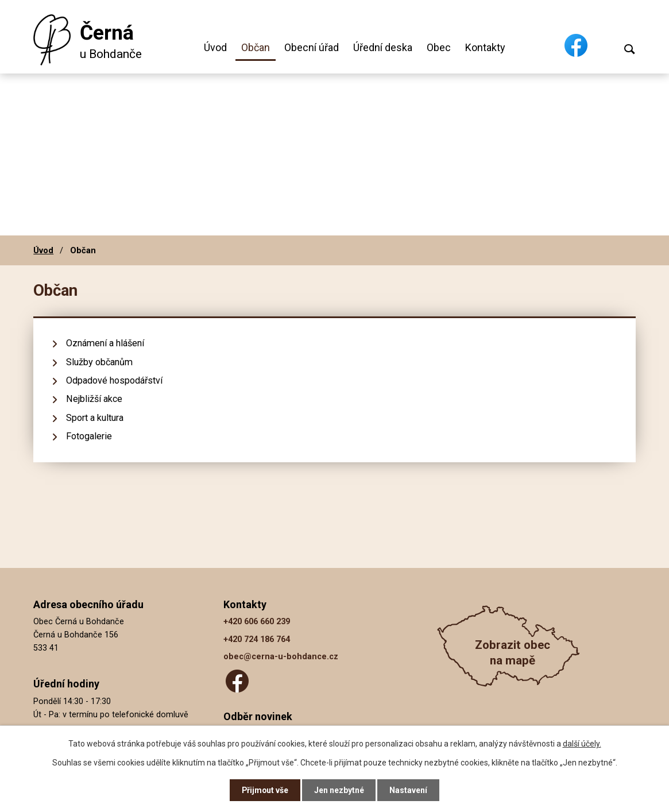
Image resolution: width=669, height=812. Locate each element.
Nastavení (409, 790)
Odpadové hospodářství (114, 380)
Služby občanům (99, 362)
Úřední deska (383, 47)
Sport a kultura (95, 418)
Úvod (215, 47)
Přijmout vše (265, 790)
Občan (256, 47)
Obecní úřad (312, 47)
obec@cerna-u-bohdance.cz (281, 657)
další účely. (582, 743)
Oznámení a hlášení (105, 343)
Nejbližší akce (94, 399)
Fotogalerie (89, 436)
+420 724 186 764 (257, 639)
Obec (439, 47)
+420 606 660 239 (257, 622)
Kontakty (485, 47)
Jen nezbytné (340, 790)
